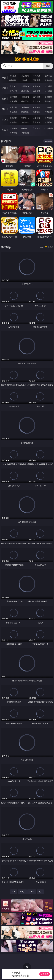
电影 (4, 99)
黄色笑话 (37, 122)
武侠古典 (48, 118)
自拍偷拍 (25, 86)
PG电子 (13, 76)
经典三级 (25, 101)
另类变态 (48, 101)
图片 (4, 109)
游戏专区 (48, 76)
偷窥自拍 (13, 107)
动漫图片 (48, 107)
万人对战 (37, 76)
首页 (14, 892)
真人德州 (25, 76)
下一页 (32, 892)
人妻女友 (37, 118)
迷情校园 (13, 122)
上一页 (22, 892)
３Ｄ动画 (48, 86)
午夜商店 (25, 128)
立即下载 (45, 974)
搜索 (48, 66)
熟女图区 (37, 112)
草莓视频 (37, 128)
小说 (4, 120)
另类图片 (48, 112)
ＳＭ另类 (48, 91)
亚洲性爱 (13, 97)
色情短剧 (25, 133)
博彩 (4, 78)
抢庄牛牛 (48, 80)
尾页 (40, 892)
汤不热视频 (48, 128)
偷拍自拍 (25, 97)
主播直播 (37, 91)
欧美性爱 (48, 97)
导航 (4, 130)
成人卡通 (37, 97)
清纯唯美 (25, 112)
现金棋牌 (37, 80)
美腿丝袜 (13, 112)
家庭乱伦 (25, 118)
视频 (4, 88)
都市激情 (13, 118)
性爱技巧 (48, 122)
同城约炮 (13, 128)
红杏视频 (13, 133)
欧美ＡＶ (37, 86)
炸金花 (25, 80)
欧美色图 (37, 107)
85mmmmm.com (27, 59)
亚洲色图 (25, 107)
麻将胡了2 (13, 80)
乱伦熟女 (37, 101)
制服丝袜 (13, 101)
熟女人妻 (13, 91)
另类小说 (25, 122)
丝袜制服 (25, 91)
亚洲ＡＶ (13, 86)
